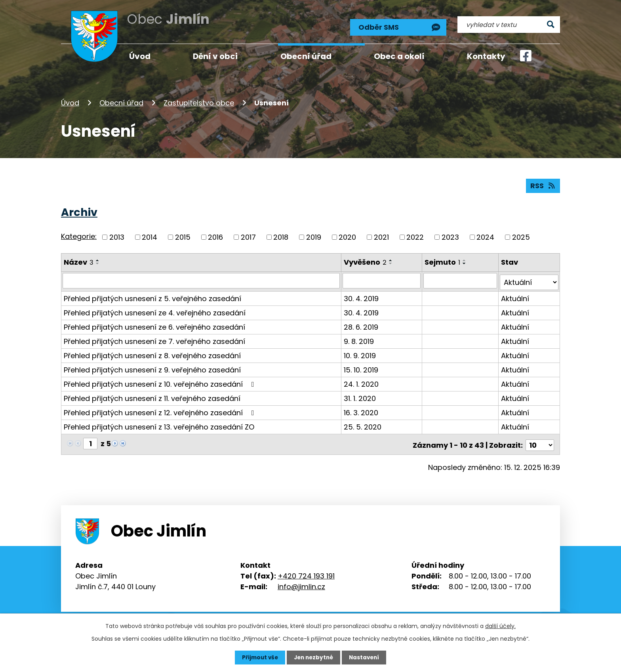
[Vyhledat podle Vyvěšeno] (382, 279)
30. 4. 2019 (362, 295)
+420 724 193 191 (306, 571)
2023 (450, 236)
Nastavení (366, 657)
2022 (415, 236)
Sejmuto (443, 261)
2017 (248, 236)
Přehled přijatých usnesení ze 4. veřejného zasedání (155, 310)
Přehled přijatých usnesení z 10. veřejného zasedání (161, 381)
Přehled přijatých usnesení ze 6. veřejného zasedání (154, 324)
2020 (347, 236)
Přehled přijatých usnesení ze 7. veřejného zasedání (154, 338)
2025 (521, 236)
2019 (314, 236)
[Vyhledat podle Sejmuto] (461, 279)
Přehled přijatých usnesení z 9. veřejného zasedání (152, 367)
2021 (381, 236)
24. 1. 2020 (362, 381)
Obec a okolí (399, 56)
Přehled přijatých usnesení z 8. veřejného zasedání (152, 352)
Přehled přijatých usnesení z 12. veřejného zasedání (161, 409)
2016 (215, 236)
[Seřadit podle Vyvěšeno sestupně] (391, 262)
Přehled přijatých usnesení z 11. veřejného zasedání (152, 395)
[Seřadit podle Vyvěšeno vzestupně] (391, 259)
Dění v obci (215, 56)
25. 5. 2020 (363, 424)
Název (79, 261)
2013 (117, 236)
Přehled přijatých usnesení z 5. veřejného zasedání (152, 295)
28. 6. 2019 (361, 324)
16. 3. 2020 (361, 409)
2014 (150, 236)
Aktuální (515, 295)
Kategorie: (79, 236)
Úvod (70, 100)
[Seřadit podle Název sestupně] (98, 262)
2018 (281, 236)
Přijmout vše (258, 657)
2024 (485, 236)
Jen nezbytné (313, 657)
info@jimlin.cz (301, 582)
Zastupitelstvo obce (199, 100)
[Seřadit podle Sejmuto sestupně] (465, 262)
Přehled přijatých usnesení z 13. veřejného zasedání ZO (159, 424)
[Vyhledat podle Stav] (529, 279)
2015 (183, 236)
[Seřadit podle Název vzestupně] (98, 259)
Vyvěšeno (366, 261)
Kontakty (486, 56)
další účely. (500, 626)
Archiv (79, 211)
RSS (543, 184)
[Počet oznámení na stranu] (540, 440)
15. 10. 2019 (361, 367)
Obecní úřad (121, 100)
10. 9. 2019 (360, 352)
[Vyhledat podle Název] (201, 279)
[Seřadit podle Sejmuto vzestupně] (465, 259)
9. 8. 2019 (359, 338)
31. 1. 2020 (360, 395)
